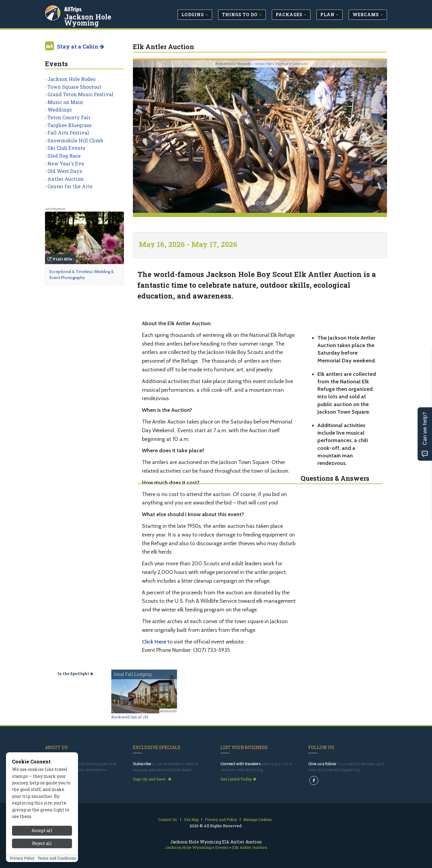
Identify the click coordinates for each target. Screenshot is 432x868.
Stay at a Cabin (81, 46)
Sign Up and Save (152, 779)
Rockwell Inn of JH (130, 717)
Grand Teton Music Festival (80, 94)
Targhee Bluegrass (69, 125)
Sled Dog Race (64, 156)
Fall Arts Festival (68, 133)
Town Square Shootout (74, 87)
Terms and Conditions (57, 859)
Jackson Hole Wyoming (106, 16)
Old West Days (65, 171)
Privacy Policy (22, 859)
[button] (152, 137)
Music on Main (65, 102)
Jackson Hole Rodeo (71, 79)
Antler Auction (66, 179)
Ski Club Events (66, 148)
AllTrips (73, 9)
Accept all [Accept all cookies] (42, 831)
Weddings (60, 110)
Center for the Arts (70, 186)
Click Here (154, 642)
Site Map (191, 819)
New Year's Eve (66, 163)
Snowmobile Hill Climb (75, 140)
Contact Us (168, 819)
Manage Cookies (258, 819)
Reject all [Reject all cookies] (42, 844)
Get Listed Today (238, 779)
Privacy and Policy (221, 819)
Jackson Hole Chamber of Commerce (281, 64)
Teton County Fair (69, 117)
